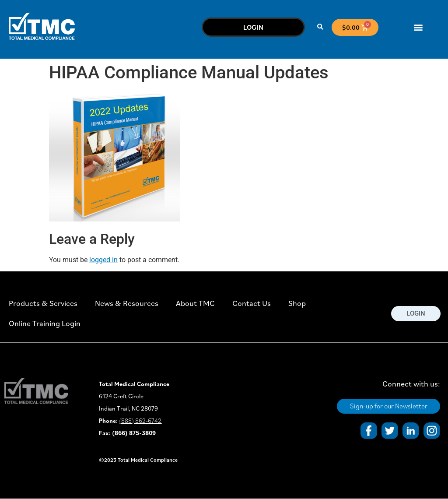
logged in (103, 260)
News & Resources (127, 303)
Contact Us (252, 303)
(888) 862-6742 (140, 421)
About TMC (195, 303)
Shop (297, 303)
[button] (320, 27)
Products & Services (43, 303)
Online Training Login (45, 323)
